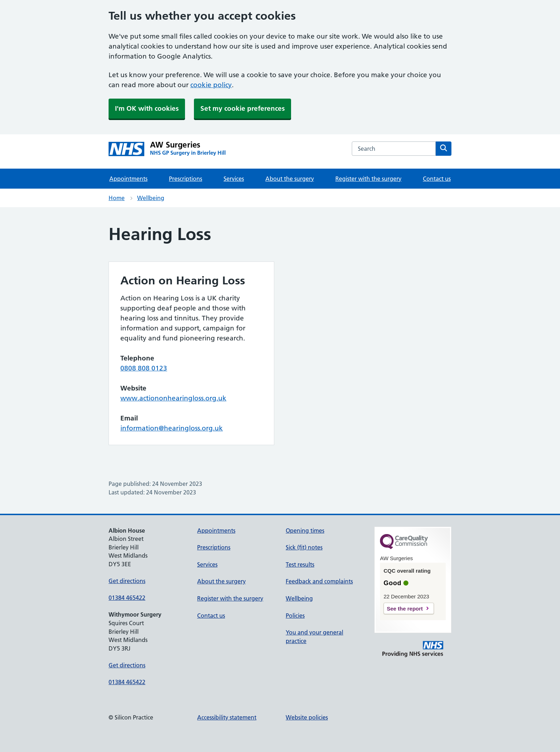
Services (234, 179)
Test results (300, 564)
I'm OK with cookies (147, 108)
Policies (295, 616)
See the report (405, 609)
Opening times (305, 531)
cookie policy (211, 85)
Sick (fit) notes (304, 547)
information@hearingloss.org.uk (172, 428)
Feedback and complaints (319, 581)
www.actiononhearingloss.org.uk (173, 398)
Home (117, 198)
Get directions (127, 581)
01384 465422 (127, 598)
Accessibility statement (227, 717)
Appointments (128, 179)
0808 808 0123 (144, 368)
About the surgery (290, 179)
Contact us (437, 179)
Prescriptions (186, 179)
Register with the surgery (368, 179)
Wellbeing (151, 198)
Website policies (307, 717)
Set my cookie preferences (242, 108)
